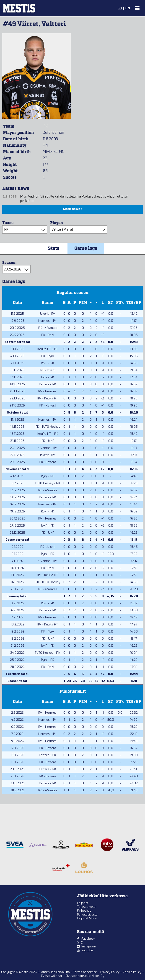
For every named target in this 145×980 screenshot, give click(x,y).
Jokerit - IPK (48, 314)
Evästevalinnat (52, 976)
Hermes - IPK (47, 321)
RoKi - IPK (48, 363)
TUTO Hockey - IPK (48, 483)
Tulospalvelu (86, 907)
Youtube (87, 950)
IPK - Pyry (47, 356)
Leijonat (83, 903)
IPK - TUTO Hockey (48, 427)
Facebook (88, 939)
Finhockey (84, 911)
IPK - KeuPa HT (48, 398)
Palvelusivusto (87, 914)
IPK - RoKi (48, 335)
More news (72, 209)
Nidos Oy (98, 976)
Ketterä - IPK (48, 384)
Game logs (86, 248)
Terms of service (85, 972)
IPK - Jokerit (48, 370)
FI (120, 8)
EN (128, 8)
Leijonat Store (87, 918)
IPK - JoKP (47, 441)
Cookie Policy (133, 972)
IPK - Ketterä (48, 405)
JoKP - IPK (47, 377)
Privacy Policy (110, 972)
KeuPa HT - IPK (48, 349)
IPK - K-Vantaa (48, 328)
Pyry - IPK (47, 476)
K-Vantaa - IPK (48, 448)
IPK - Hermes (47, 391)
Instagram (89, 946)
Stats (54, 248)
